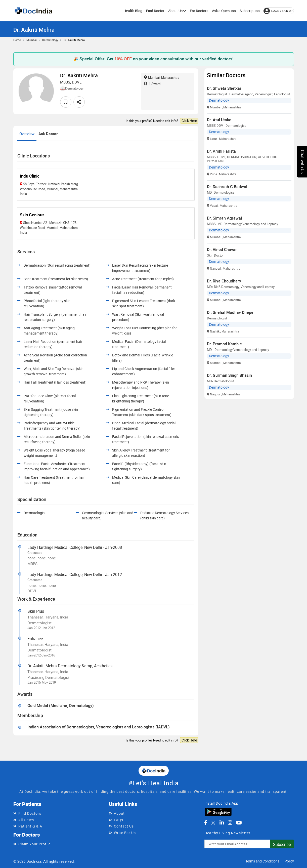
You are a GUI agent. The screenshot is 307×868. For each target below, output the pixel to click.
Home (17, 40)
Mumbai (32, 40)
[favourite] (66, 102)
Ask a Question (224, 11)
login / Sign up (278, 11)
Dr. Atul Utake (219, 120)
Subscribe (282, 844)
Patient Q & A (30, 826)
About (119, 813)
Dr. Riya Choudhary (224, 281)
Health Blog (133, 11)
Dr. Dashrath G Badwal (227, 187)
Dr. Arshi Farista (221, 151)
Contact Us (124, 826)
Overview (27, 134)
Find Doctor (155, 11)
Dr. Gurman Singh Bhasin (229, 375)
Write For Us (125, 833)
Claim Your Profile (34, 844)
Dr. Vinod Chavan (222, 250)
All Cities (26, 820)
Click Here (189, 121)
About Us (177, 11)
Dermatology (50, 40)
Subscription (250, 11)
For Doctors (199, 11)
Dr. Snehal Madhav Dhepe (230, 312)
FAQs (119, 820)
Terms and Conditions (262, 861)
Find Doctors (30, 813)
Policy (289, 861)
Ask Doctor (48, 134)
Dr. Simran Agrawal (224, 218)
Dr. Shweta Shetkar (224, 88)
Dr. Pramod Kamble (224, 344)
